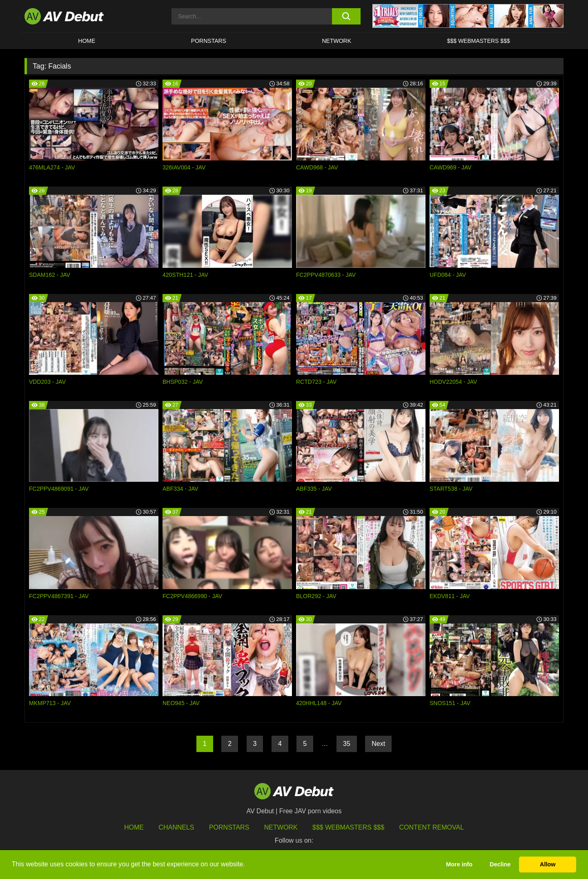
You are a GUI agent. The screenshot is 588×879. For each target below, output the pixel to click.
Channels (176, 827)
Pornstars (209, 41)
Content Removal (432, 827)
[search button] (346, 16)
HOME (87, 41)
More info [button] (459, 864)
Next (378, 744)
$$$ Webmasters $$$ (479, 41)
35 (347, 744)
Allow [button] (548, 864)
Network (337, 41)
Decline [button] (500, 864)
